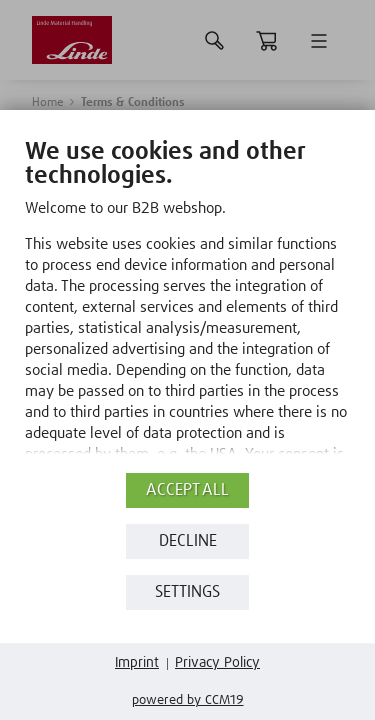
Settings (187, 592)
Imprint (137, 663)
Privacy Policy (217, 663)
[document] (187, 319)
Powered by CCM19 (188, 700)
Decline (188, 541)
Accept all (187, 490)
